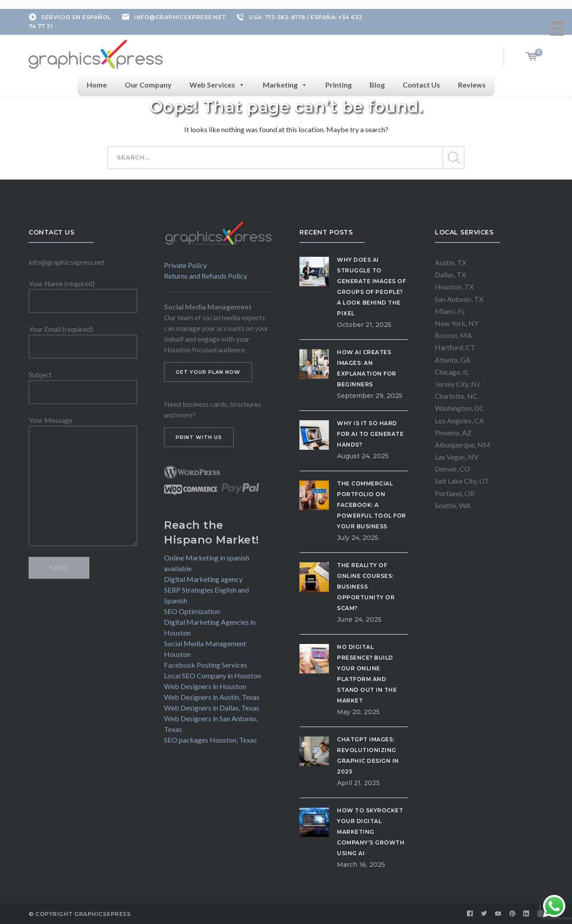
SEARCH (453, 158)
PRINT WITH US (199, 437)
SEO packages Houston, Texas (210, 740)
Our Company (148, 85)
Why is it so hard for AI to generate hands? (370, 434)
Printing (339, 85)
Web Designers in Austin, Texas (212, 697)
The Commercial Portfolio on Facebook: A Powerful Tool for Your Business (372, 505)
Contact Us (421, 85)
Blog (377, 85)
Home (97, 85)
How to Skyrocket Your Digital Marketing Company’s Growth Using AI (371, 832)
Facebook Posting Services (206, 665)
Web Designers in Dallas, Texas (212, 708)
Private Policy (185, 265)
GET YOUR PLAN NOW (208, 372)
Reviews (472, 85)
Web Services (217, 85)
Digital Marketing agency (203, 579)
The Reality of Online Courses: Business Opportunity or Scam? (366, 587)
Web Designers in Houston (205, 686)
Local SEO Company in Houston (212, 675)
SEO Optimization (192, 611)
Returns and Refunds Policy (206, 276)
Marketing (285, 85)
